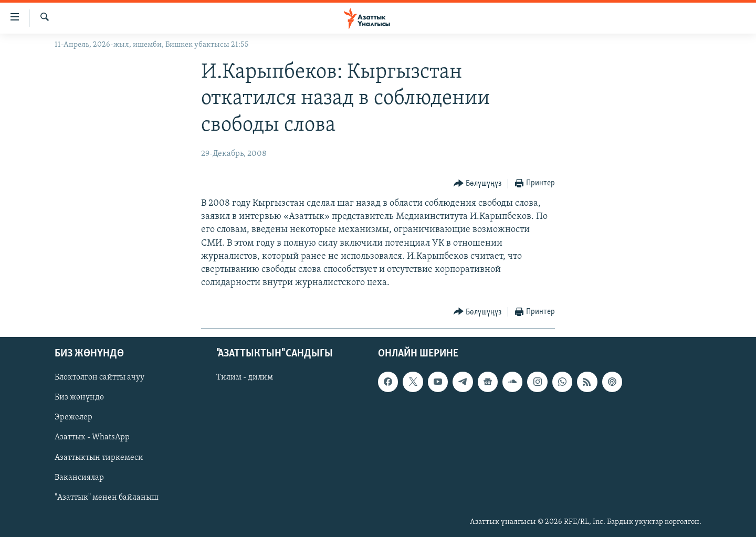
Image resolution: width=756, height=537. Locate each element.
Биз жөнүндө (79, 397)
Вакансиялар (79, 477)
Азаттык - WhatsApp (92, 437)
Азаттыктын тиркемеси (99, 457)
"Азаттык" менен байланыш (107, 497)
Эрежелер (73, 417)
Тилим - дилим (245, 377)
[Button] (478, 184)
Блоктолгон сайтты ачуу (99, 377)
